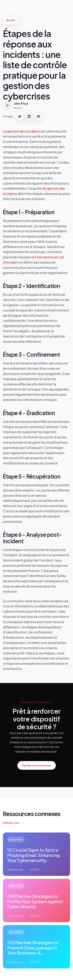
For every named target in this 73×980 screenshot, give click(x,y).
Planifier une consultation (37, 765)
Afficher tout (11, 823)
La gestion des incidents (21, 131)
